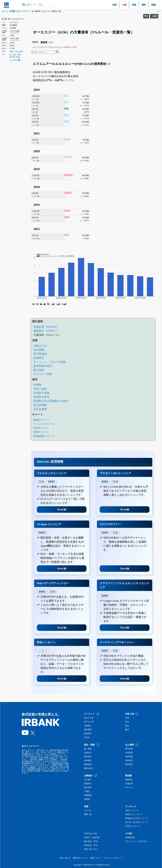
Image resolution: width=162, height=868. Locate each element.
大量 (16, 52)
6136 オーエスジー (13, 19)
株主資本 (88, 788)
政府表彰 (88, 761)
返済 (127, 722)
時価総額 (88, 795)
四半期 (12, 57)
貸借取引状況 (41, 397)
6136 (4, 22)
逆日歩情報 (40, 405)
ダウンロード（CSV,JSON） (137, 841)
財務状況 (39, 358)
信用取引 (88, 726)
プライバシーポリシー (113, 858)
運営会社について (80, 858)
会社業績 (39, 350)
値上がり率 (89, 718)
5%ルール (129, 788)
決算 (115, 5)
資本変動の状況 (43, 366)
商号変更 (129, 749)
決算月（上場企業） (93, 838)
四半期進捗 (40, 354)
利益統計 (88, 784)
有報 (134, 5)
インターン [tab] (43, 651)
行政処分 (88, 753)
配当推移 (39, 370)
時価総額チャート (44, 436)
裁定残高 (88, 730)
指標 (153, 5)
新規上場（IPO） (91, 849)
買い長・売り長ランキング (137, 822)
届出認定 (88, 757)
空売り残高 (40, 389)
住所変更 (129, 753)
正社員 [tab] (41, 482)
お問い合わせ (65, 858)
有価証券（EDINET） (46, 327)
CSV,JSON (15, 60)
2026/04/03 (14, 22)
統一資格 (88, 749)
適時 (144, 5)
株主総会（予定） (92, 841)
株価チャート (41, 420)
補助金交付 (89, 768)
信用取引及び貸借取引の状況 (51, 401)
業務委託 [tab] (52, 482)
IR (11, 55)
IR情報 (37, 385)
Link (4, 54)
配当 (4, 43)
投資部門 (88, 734)
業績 (19, 55)
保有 (51, 42)
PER (4, 28)
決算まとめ (40, 346)
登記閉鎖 (129, 757)
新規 (127, 726)
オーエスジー (24, 11)
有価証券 (129, 784)
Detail (62, 510)
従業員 (87, 799)
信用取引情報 (41, 393)
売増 (127, 718)
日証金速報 (40, 409)
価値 (18, 57)
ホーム (5, 11)
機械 (13, 11)
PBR (4, 35)
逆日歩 (87, 737)
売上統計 (88, 780)
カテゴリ (88, 811)
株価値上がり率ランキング (137, 818)
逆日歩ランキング (133, 826)
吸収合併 (129, 764)
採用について (96, 858)
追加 (154, 16)
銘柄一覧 (88, 814)
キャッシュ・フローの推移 (50, 362)
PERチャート (41, 428)
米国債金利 (130, 838)
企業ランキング (132, 811)
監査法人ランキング (134, 814)
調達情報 (88, 764)
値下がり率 (89, 722)
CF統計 (87, 791)
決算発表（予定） (92, 845)
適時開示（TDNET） (46, 331)
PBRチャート (41, 432)
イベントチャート (44, 424)
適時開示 (129, 780)
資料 (4, 51)
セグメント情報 (43, 374)
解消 (127, 730)
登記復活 (129, 761)
